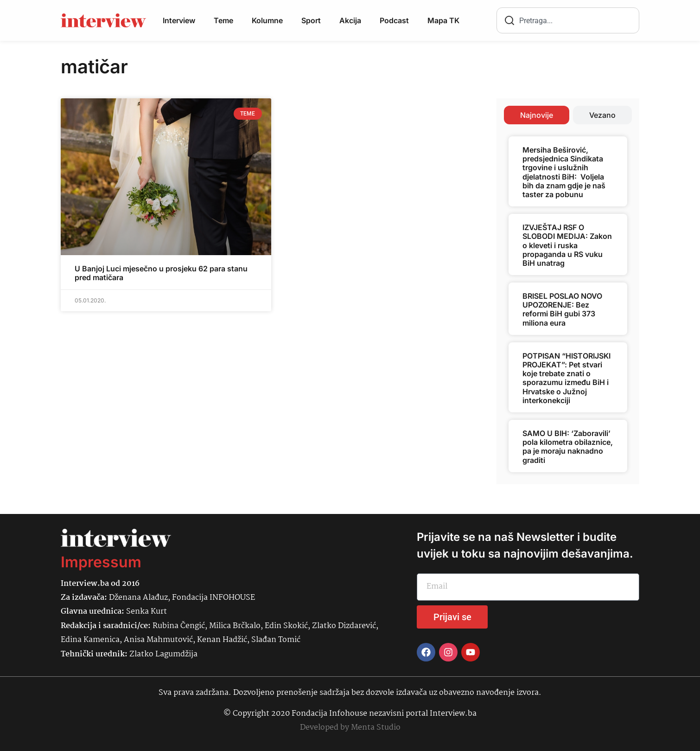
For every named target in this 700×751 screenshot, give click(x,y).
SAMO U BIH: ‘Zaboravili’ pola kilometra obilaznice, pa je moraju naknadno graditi (568, 447)
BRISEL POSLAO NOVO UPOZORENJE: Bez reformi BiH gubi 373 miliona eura (562, 309)
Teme (223, 20)
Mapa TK (443, 20)
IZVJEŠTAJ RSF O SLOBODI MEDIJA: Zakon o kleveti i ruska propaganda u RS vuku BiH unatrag (567, 245)
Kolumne (267, 20)
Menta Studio (376, 728)
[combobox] (568, 20)
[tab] (537, 115)
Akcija (350, 20)
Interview (179, 20)
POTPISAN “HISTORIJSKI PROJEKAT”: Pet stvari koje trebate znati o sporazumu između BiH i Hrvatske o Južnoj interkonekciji (566, 378)
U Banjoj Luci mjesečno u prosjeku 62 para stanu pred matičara (161, 273)
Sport (311, 20)
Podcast (394, 20)
